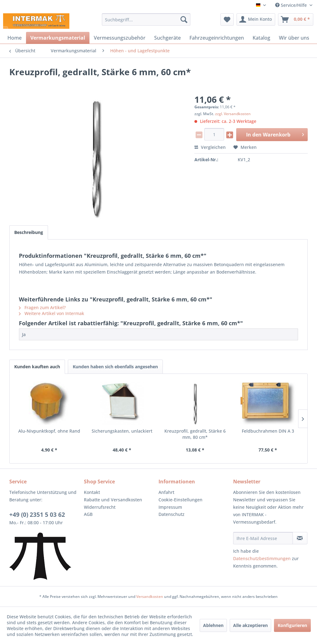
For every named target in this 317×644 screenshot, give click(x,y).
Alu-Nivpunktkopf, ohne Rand (49, 431)
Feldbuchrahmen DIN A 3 (268, 431)
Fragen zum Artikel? (42, 307)
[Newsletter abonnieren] (300, 538)
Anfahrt (166, 492)
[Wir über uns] (294, 38)
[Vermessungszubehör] (120, 38)
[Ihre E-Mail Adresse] (263, 538)
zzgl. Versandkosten (233, 114)
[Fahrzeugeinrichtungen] (217, 38)
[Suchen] (184, 19)
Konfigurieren (292, 625)
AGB (88, 514)
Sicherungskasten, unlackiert (122, 431)
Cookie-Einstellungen (180, 500)
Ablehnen (213, 625)
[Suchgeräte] (167, 38)
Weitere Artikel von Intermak (52, 313)
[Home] (15, 38)
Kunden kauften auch (37, 367)
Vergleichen (210, 147)
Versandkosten (150, 596)
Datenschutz (172, 514)
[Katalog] (261, 38)
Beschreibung (29, 232)
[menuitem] (146, 19)
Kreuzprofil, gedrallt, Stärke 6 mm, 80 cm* (195, 434)
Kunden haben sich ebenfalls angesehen (115, 367)
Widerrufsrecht (100, 507)
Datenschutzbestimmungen (262, 558)
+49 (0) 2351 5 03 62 (37, 515)
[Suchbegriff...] (146, 19)
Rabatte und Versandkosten (113, 500)
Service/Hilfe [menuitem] (292, 5)
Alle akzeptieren (250, 625)
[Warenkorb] (296, 19)
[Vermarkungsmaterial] (58, 38)
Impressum (170, 507)
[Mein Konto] (256, 19)
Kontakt (92, 492)
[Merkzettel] (227, 19)
